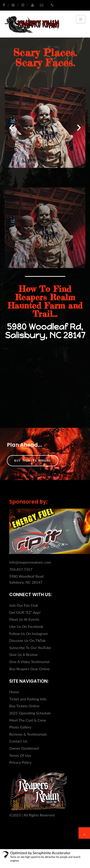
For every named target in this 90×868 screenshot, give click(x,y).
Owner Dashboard (24, 748)
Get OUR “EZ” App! (25, 612)
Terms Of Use (20, 755)
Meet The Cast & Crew (28, 720)
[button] (11, 128)
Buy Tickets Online (33, 461)
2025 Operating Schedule (30, 713)
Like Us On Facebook (26, 626)
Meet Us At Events (24, 619)
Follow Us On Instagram (28, 634)
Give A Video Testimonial (29, 662)
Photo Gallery (20, 727)
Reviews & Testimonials (28, 734)
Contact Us (18, 741)
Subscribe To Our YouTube (30, 648)
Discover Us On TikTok (27, 640)
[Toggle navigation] (81, 19)
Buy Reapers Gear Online (29, 669)
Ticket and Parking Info (28, 699)
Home (14, 692)
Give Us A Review (23, 654)
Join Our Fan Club (24, 605)
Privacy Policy (20, 762)
